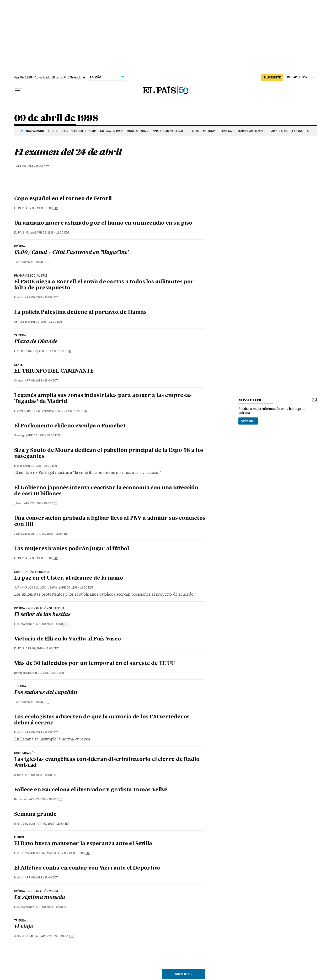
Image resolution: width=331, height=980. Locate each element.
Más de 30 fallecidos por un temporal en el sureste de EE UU (95, 664)
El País (19, 208)
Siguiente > (184, 974)
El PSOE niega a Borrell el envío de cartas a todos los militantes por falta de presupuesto (104, 285)
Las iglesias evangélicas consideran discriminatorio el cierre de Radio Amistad (107, 763)
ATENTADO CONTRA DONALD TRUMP (72, 131)
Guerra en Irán (111, 131)
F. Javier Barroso (27, 411)
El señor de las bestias (42, 615)
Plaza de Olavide (36, 342)
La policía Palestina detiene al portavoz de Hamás (80, 312)
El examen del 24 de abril (68, 152)
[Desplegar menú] (18, 91)
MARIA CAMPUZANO (252, 131)
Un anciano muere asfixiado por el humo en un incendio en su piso (103, 223)
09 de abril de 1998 (56, 118)
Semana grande (35, 814)
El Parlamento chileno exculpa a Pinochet (70, 426)
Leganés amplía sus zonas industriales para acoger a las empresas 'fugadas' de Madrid (103, 399)
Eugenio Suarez (25, 351)
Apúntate (248, 421)
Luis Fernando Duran (30, 853)
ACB (310, 131)
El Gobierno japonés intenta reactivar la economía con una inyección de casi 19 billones (106, 491)
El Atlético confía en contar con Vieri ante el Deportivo (87, 868)
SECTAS (194, 131)
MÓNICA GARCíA (138, 131)
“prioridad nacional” (169, 131)
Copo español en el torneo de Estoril (63, 199)
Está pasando (34, 131)
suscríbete (272, 77)
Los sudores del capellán (46, 693)
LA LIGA (297, 131)
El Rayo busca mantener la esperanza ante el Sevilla (83, 844)
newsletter (250, 400)
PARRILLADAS (279, 131)
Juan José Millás (27, 936)
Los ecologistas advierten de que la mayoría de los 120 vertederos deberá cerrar (102, 720)
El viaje (23, 927)
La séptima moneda (40, 898)
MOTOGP (209, 131)
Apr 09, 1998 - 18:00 (32, 166)
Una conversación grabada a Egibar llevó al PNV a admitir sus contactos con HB (110, 521)
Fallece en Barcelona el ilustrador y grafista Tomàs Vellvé (91, 790)
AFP (17, 322)
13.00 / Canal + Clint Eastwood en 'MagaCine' (71, 253)
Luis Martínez (24, 624)
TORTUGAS (226, 131)
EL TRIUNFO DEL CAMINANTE (54, 371)
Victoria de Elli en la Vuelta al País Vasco (68, 639)
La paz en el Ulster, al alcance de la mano (69, 578)
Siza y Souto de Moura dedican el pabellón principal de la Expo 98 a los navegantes (109, 454)
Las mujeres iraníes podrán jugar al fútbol (72, 549)
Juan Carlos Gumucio (30, 588)
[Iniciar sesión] (301, 78)
